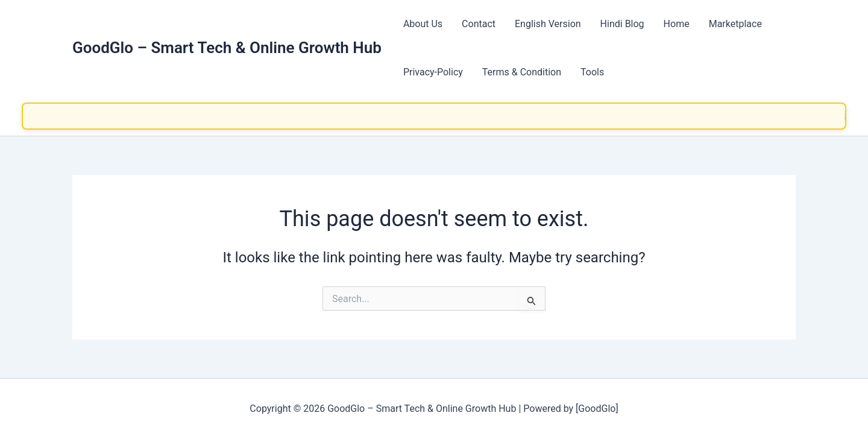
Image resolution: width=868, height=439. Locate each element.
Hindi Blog (622, 24)
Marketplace (735, 24)
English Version (548, 24)
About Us (423, 24)
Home (677, 24)
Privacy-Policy (433, 72)
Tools (592, 72)
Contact (479, 24)
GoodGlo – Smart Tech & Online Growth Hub (227, 48)
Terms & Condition (522, 72)
